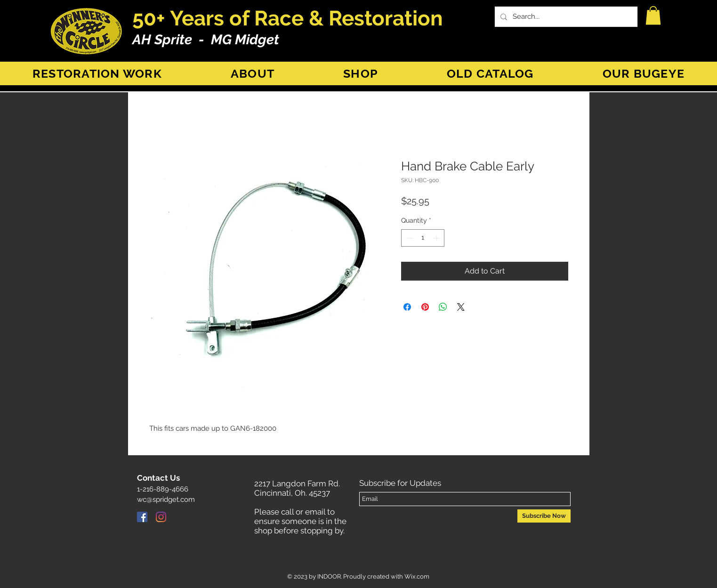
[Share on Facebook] (407, 307)
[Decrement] (408, 238)
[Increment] (437, 238)
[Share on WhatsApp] (443, 307)
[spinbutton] (423, 238)
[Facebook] (142, 517)
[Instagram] (161, 517)
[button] (653, 15)
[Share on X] (461, 307)
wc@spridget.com (166, 499)
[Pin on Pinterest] (425, 307)
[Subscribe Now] (544, 516)
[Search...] (565, 17)
